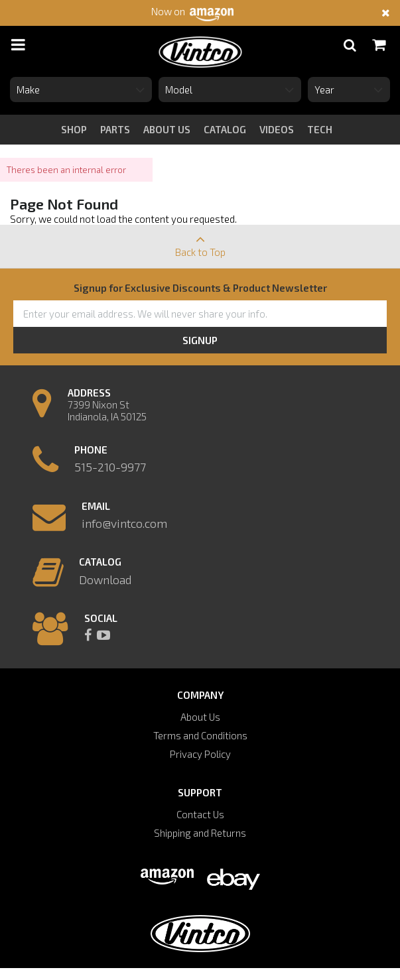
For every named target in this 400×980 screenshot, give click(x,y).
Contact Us (200, 814)
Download (105, 580)
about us (167, 129)
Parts (115, 129)
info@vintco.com (124, 523)
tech (320, 129)
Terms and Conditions (200, 735)
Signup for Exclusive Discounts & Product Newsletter (200, 288)
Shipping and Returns (200, 833)
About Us (200, 717)
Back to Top (200, 241)
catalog (225, 129)
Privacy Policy (200, 754)
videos (277, 129)
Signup (200, 340)
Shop (74, 129)
